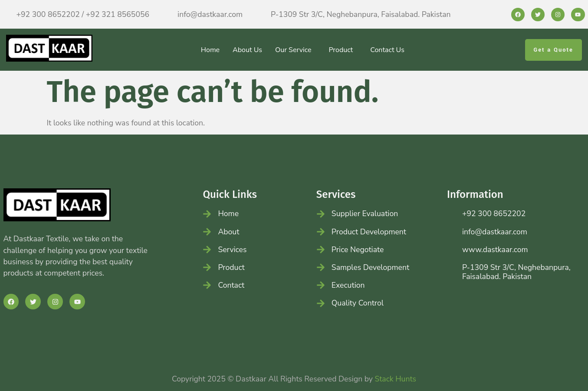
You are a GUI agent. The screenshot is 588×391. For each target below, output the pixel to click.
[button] (295, 50)
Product (341, 50)
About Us (247, 50)
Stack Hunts (395, 379)
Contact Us (387, 50)
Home (210, 50)
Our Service (293, 50)
